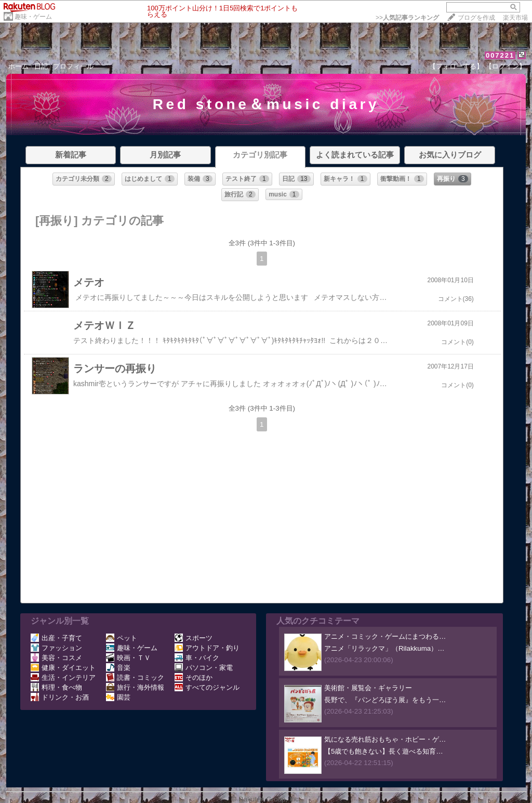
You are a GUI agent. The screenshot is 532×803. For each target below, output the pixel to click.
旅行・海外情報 (135, 687)
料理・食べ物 (56, 687)
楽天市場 (515, 18)
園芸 (118, 697)
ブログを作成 (476, 18)
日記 (41, 66)
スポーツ (194, 638)
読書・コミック (135, 677)
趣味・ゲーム (33, 17)
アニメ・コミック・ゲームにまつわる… (385, 636)
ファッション (56, 648)
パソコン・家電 (204, 668)
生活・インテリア (63, 677)
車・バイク (197, 658)
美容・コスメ (56, 658)
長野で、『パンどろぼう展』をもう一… (385, 700)
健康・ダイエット (63, 668)
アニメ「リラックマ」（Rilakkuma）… (384, 648)
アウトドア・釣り (207, 648)
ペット (122, 638)
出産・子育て (56, 638)
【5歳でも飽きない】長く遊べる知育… (384, 751)
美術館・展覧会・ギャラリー (368, 688)
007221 (500, 55)
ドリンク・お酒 (60, 697)
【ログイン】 (506, 66)
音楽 (118, 668)
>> (407, 18)
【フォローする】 (456, 66)
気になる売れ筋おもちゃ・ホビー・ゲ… (385, 739)
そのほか (194, 677)
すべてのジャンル (207, 687)
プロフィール (73, 66)
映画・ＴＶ (128, 658)
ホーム (18, 66)
